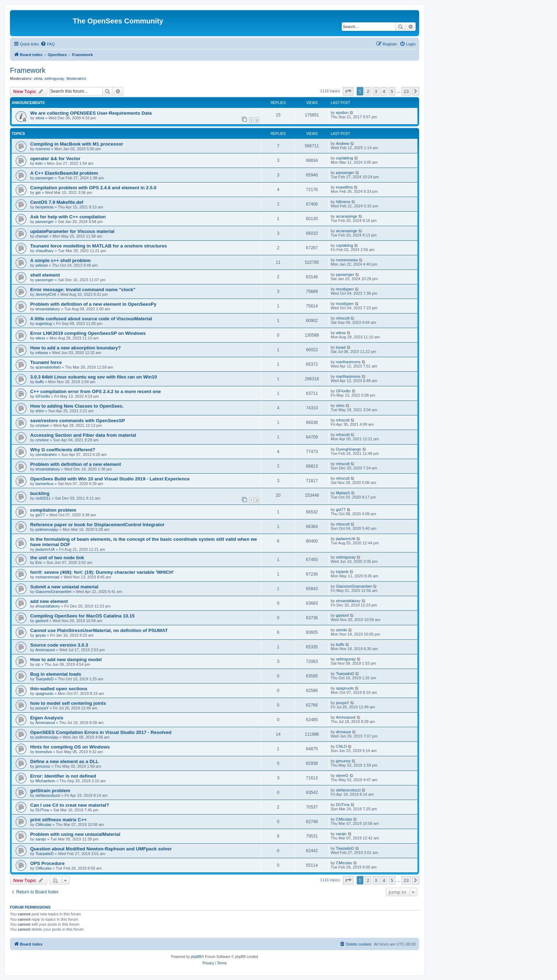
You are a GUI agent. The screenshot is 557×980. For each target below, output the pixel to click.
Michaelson (45, 781)
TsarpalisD (45, 679)
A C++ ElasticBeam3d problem (64, 173)
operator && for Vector (55, 159)
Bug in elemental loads (56, 674)
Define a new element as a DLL (64, 761)
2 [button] (368, 91)
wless (40, 338)
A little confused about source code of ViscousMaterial (91, 319)
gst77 (40, 515)
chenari (42, 236)
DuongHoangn (349, 449)
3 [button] (376, 91)
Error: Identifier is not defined (63, 776)
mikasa (42, 353)
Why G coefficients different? (63, 450)
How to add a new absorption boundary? (75, 348)
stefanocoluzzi (48, 795)
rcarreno (43, 149)
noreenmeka (347, 260)
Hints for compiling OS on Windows (70, 747)
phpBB (196, 957)
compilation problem (53, 510)
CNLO (342, 746)
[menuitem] (48, 44)
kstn (39, 163)
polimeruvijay (47, 529)
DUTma (42, 810)
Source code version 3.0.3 (59, 645)
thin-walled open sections (59, 689)
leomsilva (44, 752)
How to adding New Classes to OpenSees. (77, 406)
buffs (40, 382)
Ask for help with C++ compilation (68, 217)
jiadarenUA (45, 549)
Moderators (76, 78)
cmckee (42, 425)
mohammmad (47, 577)
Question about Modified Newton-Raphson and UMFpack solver (101, 849)
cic (38, 664)
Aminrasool (45, 650)
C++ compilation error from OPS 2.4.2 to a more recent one (96, 391)
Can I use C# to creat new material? (70, 805)
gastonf (42, 621)
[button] (348, 91)
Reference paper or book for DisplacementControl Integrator (97, 525)
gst (38, 192)
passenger (45, 178)
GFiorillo (43, 396)
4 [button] (384, 91)
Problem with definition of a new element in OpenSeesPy (93, 304)
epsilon (342, 113)
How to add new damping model (66, 660)
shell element (45, 275)
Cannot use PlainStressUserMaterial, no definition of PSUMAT (99, 630)
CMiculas (44, 824)
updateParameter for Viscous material (72, 231)
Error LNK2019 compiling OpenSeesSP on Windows (88, 333)
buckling (40, 493)
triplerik (342, 572)
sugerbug (44, 323)
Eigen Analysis (47, 718)
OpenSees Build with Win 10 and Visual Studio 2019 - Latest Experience (110, 479)
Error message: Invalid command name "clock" (83, 290)
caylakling (345, 158)
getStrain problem (50, 791)
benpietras (45, 207)
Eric (39, 562)
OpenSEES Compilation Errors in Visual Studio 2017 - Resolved (101, 732)
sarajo (41, 839)
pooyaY (42, 708)
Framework (28, 70)
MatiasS (343, 493)
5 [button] (392, 91)
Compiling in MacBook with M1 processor (77, 144)
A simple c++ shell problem (60, 260)
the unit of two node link (57, 558)
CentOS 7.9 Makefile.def (57, 202)
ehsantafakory (48, 309)
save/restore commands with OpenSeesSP (78, 421)
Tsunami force (46, 362)
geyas (41, 635)
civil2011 (43, 498)
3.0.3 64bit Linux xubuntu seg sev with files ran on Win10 (94, 377)
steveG (342, 775)
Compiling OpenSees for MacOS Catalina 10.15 (82, 616)
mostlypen (345, 289)
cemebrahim (46, 454)
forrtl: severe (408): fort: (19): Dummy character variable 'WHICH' (102, 572)
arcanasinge (347, 216)
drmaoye (344, 732)
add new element (49, 601)
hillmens (343, 202)
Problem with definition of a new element (76, 464)
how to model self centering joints (68, 703)
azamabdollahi (48, 367)
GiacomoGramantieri (53, 592)
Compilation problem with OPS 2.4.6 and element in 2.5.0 (93, 188)
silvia (38, 78)
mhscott (343, 318)
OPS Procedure (47, 863)
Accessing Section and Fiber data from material (83, 435)
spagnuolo (45, 693)
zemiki (342, 630)
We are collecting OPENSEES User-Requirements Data (91, 113)
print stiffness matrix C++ (58, 820)
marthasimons (348, 362)
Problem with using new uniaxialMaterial (75, 834)
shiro (40, 411)
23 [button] (406, 91)
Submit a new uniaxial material (64, 587)
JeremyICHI (46, 294)
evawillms (345, 187)
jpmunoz (43, 766)
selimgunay (54, 78)
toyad (341, 347)
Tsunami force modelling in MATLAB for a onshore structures (99, 246)
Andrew (343, 143)
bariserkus (45, 484)
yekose (42, 265)
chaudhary (45, 251)
